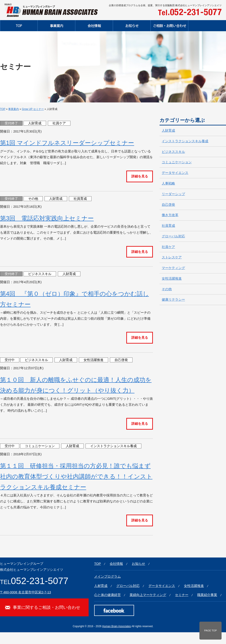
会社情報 (116, 564)
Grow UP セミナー (33, 109)
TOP (3, 109)
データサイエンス (175, 173)
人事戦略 (168, 183)
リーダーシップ (173, 194)
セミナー (182, 595)
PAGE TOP (210, 631)
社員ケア (59, 123)
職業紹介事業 (207, 595)
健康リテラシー (173, 300)
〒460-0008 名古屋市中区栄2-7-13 (25, 592)
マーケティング (173, 268)
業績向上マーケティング (148, 595)
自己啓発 (121, 360)
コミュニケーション (40, 446)
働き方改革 (170, 215)
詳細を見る (140, 176)
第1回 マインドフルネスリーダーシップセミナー (67, 143)
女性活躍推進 (94, 360)
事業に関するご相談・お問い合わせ (47, 607)
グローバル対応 (173, 236)
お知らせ (138, 564)
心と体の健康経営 (107, 595)
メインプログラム (107, 577)
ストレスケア (172, 257)
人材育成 (101, 586)
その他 (33, 199)
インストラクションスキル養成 (113, 446)
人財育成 (35, 123)
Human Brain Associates (117, 626)
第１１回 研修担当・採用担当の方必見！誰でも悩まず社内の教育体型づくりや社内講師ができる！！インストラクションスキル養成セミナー (76, 477)
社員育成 (80, 199)
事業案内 (14, 109)
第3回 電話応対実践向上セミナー (47, 218)
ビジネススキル (40, 274)
